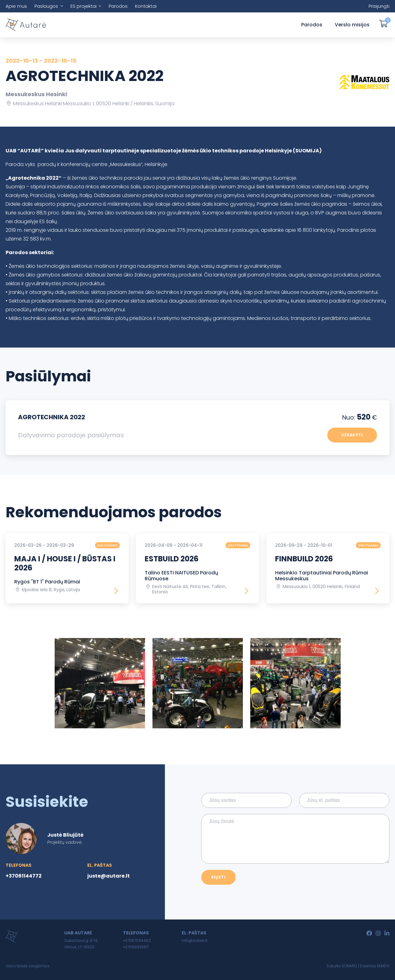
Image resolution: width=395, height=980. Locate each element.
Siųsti (218, 877)
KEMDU (383, 966)
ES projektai (84, 6)
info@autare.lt (195, 940)
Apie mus (16, 6)
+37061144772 (24, 876)
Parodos (118, 6)
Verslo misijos (352, 25)
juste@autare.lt (109, 876)
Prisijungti (379, 6)
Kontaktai (146, 6)
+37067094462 (137, 940)
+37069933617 (136, 947)
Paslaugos (46, 6)
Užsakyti (352, 435)
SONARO (349, 966)
